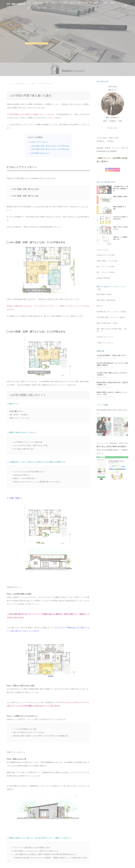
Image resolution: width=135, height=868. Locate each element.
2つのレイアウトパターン (39, 142)
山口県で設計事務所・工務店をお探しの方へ (111, 355)
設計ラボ (105, 378)
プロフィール (112, 128)
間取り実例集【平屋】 (121, 197)
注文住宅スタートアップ (109, 368)
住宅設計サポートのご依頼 (109, 358)
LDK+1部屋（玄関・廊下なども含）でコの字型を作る (50, 146)
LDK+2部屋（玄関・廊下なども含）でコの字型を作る (50, 149)
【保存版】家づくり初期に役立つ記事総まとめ (121, 189)
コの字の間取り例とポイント (40, 153)
